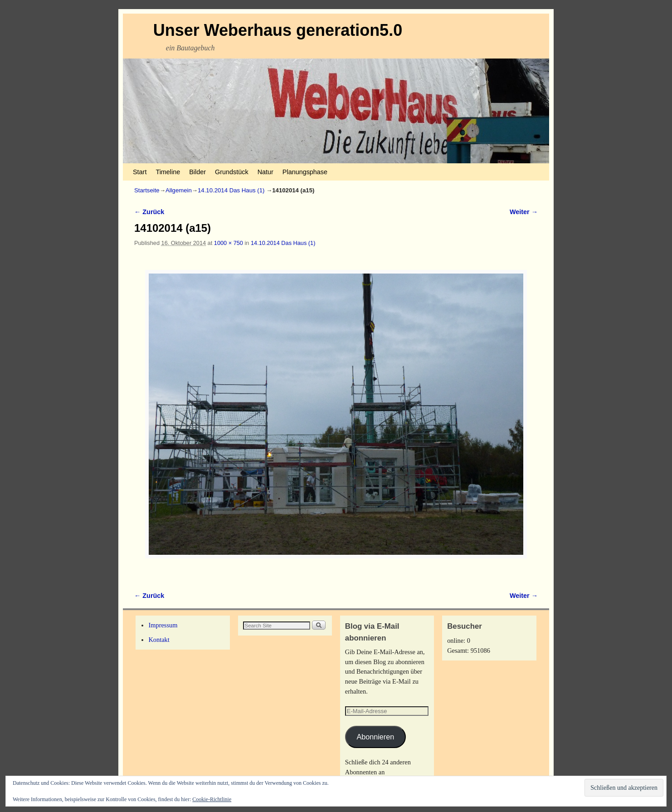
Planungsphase (305, 172)
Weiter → (524, 212)
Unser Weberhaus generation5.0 (278, 30)
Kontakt (159, 640)
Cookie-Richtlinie (212, 799)
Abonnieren (375, 737)
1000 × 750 (229, 243)
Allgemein (179, 190)
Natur (265, 172)
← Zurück (149, 212)
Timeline (168, 172)
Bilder (197, 172)
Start (140, 172)
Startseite (147, 190)
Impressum (163, 625)
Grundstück (232, 172)
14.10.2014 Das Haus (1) (231, 190)
